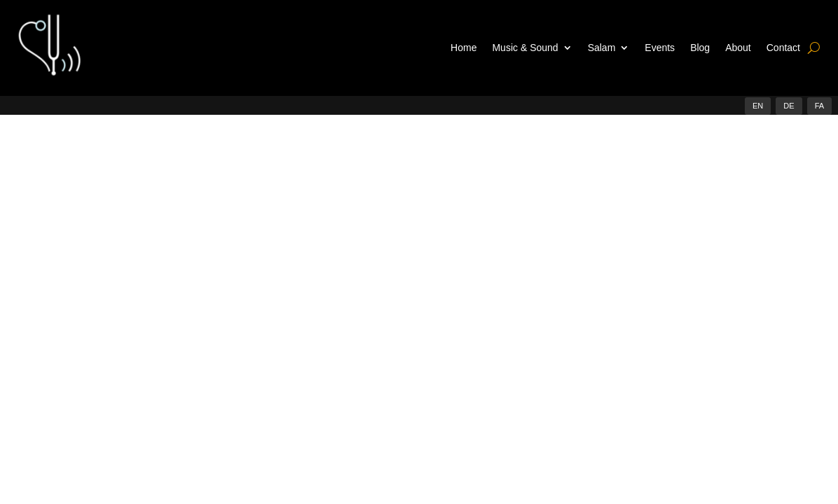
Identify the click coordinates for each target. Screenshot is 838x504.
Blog (700, 48)
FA (819, 106)
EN (758, 106)
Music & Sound (525, 48)
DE (789, 106)
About (738, 48)
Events (660, 48)
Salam (602, 48)
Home (463, 48)
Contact (783, 48)
